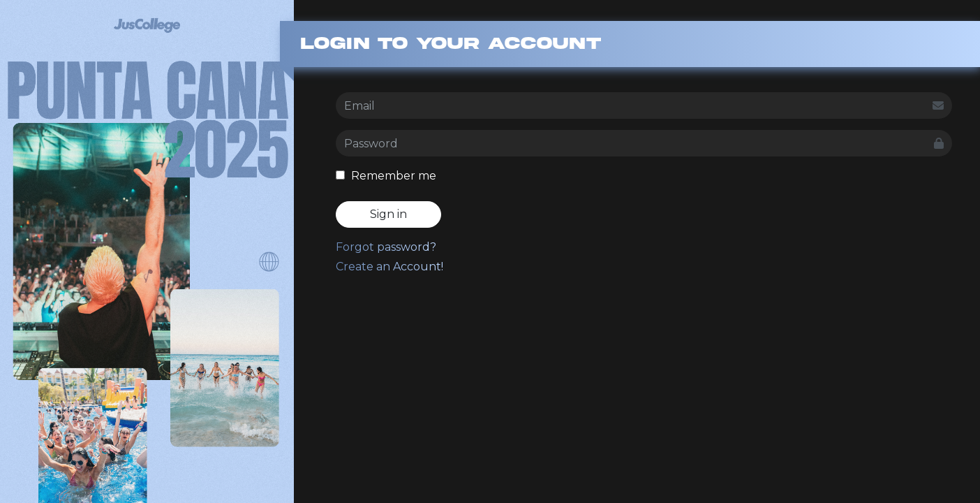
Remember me (386, 176)
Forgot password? (386, 247)
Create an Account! (389, 267)
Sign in (388, 214)
